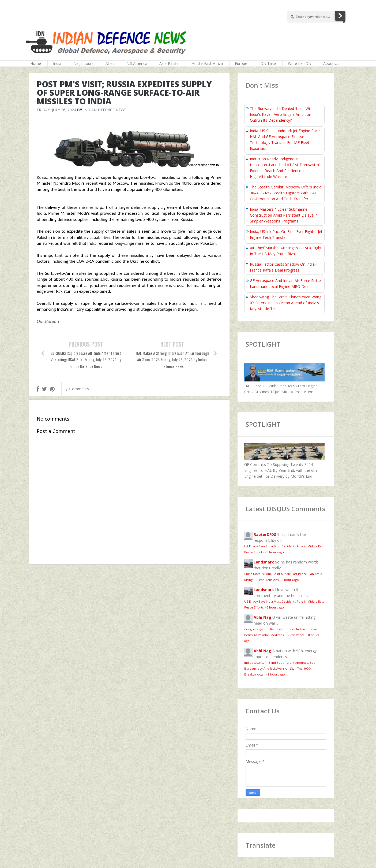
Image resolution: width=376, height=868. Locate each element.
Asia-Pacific (169, 63)
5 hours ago (275, 552)
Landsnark (264, 562)
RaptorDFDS (265, 534)
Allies (110, 63)
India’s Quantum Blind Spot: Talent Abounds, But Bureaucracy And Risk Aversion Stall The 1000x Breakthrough (279, 668)
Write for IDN (300, 63)
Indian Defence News (105, 110)
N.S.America (137, 63)
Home (36, 63)
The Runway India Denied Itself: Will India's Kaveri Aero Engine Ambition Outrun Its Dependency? (281, 114)
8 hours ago (276, 674)
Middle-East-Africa (207, 63)
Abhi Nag (262, 617)
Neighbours (83, 63)
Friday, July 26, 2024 (56, 110)
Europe (241, 63)
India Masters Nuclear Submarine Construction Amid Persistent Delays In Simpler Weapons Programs (284, 215)
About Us (331, 63)
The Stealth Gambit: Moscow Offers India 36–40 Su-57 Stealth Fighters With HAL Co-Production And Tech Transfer (286, 193)
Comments (77, 389)
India (57, 63)
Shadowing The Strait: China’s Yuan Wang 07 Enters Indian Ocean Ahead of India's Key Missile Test (286, 303)
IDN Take (268, 63)
